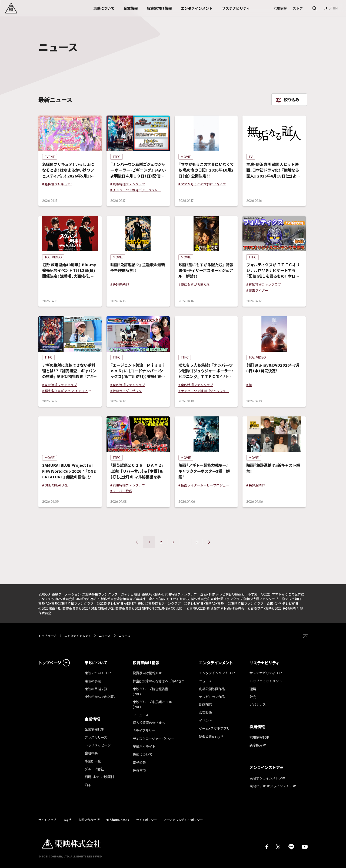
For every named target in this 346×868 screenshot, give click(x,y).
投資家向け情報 (146, 663)
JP (326, 8)
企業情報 (92, 719)
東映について (96, 663)
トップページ (48, 636)
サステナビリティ (265, 663)
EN (335, 8)
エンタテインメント (78, 636)
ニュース (105, 636)
